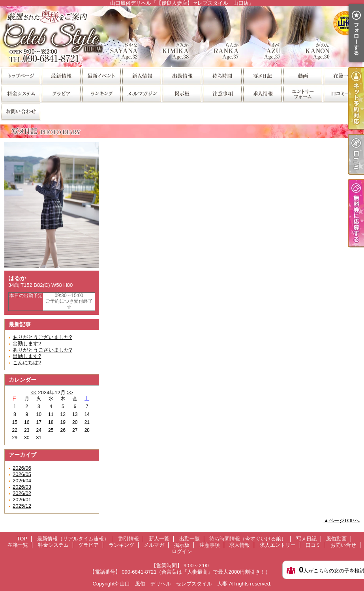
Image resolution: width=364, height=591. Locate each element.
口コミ (343, 93)
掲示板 (182, 93)
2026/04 (22, 481)
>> (70, 392)
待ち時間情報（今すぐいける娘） (222, 76)
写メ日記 (262, 76)
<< (33, 392)
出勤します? (27, 343)
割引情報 (101, 76)
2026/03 (22, 487)
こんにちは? (27, 362)
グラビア (61, 93)
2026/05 (22, 474)
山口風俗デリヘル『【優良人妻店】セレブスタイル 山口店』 (182, 37)
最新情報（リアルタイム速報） (61, 76)
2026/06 (22, 468)
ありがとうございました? (42, 337)
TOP (21, 76)
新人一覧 (141, 76)
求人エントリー (302, 93)
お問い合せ (21, 111)
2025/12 (22, 506)
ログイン (182, 551)
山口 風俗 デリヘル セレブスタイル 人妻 (174, 584)
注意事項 (222, 93)
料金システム (21, 93)
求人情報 (262, 93)
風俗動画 (302, 76)
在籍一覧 (343, 76)
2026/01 (22, 500)
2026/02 (22, 493)
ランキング (101, 93)
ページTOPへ (344, 520)
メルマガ (141, 93)
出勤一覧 (182, 76)
